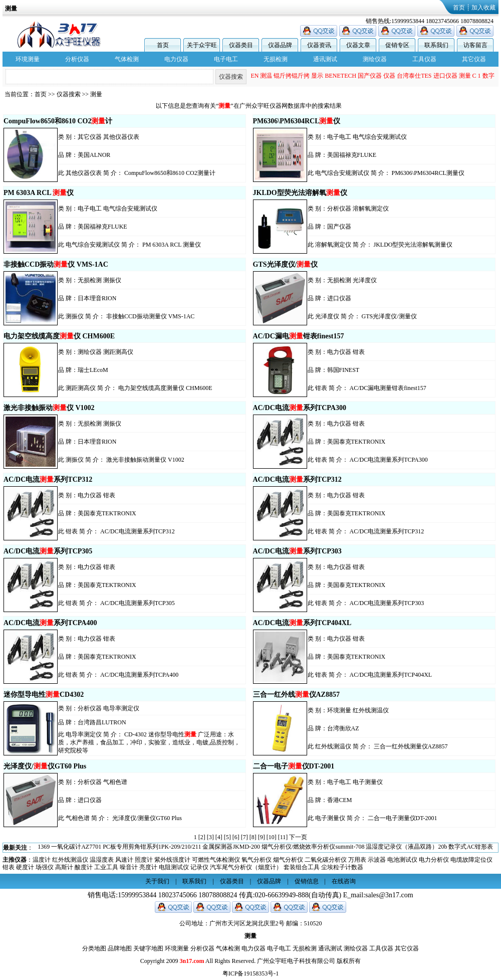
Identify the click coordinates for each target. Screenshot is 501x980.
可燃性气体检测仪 (216, 860)
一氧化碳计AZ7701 (76, 848)
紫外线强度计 (172, 860)
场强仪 (45, 867)
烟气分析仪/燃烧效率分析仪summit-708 (313, 848)
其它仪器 (474, 59)
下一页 (298, 837)
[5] (227, 837)
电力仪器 (176, 59)
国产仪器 (370, 77)
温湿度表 (102, 860)
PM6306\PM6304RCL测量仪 (428, 173)
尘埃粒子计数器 (342, 867)
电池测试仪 (402, 860)
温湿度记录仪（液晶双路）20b (406, 848)
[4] (219, 837)
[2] (202, 837)
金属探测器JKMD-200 (231, 848)
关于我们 (157, 881)
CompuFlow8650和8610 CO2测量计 (170, 173)
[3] (210, 837)
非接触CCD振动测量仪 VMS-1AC (150, 316)
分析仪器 (77, 59)
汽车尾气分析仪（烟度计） (246, 867)
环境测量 (28, 59)
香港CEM (340, 800)
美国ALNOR (94, 155)
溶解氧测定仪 (371, 209)
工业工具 (106, 867)
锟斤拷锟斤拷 (292, 77)
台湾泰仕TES (414, 77)
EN (255, 77)
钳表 (359, 352)
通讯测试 (325, 59)
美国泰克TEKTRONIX (356, 442)
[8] (253, 837)
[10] (272, 837)
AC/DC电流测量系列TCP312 (138, 531)
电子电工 (226, 59)
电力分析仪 (434, 860)
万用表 (357, 860)
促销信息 (307, 881)
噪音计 (129, 867)
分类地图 (94, 948)
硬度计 (25, 867)
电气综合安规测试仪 (380, 137)
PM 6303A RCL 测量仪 (172, 245)
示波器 (377, 860)
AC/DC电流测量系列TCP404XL (391, 675)
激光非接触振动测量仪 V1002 (145, 460)
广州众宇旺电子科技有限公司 (296, 961)
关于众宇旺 (202, 45)
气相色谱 (115, 782)
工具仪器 (424, 59)
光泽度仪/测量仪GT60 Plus (147, 818)
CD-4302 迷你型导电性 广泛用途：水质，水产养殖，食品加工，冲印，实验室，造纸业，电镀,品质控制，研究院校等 (149, 742)
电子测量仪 (368, 782)
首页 (459, 8)
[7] (244, 837)
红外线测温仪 (371, 710)
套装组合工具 (302, 867)
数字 (488, 77)
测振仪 (112, 280)
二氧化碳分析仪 (326, 860)
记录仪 (199, 867)
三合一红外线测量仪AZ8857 (411, 746)
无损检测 (276, 59)
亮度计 (148, 867)
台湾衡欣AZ (343, 728)
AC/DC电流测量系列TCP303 (387, 603)
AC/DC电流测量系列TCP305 (138, 603)
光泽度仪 (365, 280)
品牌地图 (120, 948)
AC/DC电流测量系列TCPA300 (389, 460)
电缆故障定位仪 (471, 860)
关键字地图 (148, 948)
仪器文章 (358, 45)
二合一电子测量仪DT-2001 (403, 818)
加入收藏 (483, 8)
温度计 (42, 860)
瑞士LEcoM (93, 370)
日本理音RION (97, 298)
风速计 (124, 860)
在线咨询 (344, 881)
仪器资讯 (319, 45)
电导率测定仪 (121, 708)
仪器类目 (241, 45)
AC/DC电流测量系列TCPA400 (139, 675)
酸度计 (84, 867)
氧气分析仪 (257, 860)
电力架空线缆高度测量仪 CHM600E (165, 388)
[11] (283, 837)
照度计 (144, 860)
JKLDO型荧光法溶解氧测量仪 (413, 245)
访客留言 (475, 45)
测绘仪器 (375, 59)
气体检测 (127, 59)
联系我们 (436, 45)
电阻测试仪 (174, 867)
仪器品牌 (280, 45)
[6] (236, 837)
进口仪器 (445, 77)
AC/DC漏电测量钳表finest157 (388, 388)
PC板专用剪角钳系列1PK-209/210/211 (152, 848)
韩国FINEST (343, 370)
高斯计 (64, 867)
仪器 (389, 77)
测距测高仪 (118, 352)
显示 (317, 77)
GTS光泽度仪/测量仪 (389, 316)
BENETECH (340, 77)
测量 (465, 77)
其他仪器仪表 (121, 137)
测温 (266, 77)
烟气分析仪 (288, 860)
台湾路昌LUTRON (102, 722)
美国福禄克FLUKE (352, 155)
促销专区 (397, 45)
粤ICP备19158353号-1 (251, 973)
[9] (262, 837)
